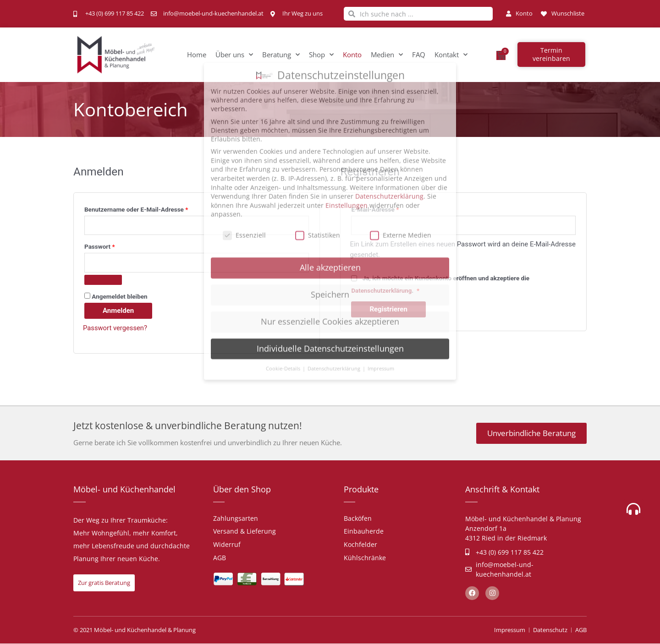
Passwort (116, 246)
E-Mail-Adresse (391, 208)
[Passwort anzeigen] (103, 280)
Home (197, 55)
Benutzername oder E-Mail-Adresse (152, 208)
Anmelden (118, 311)
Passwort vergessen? (115, 328)
